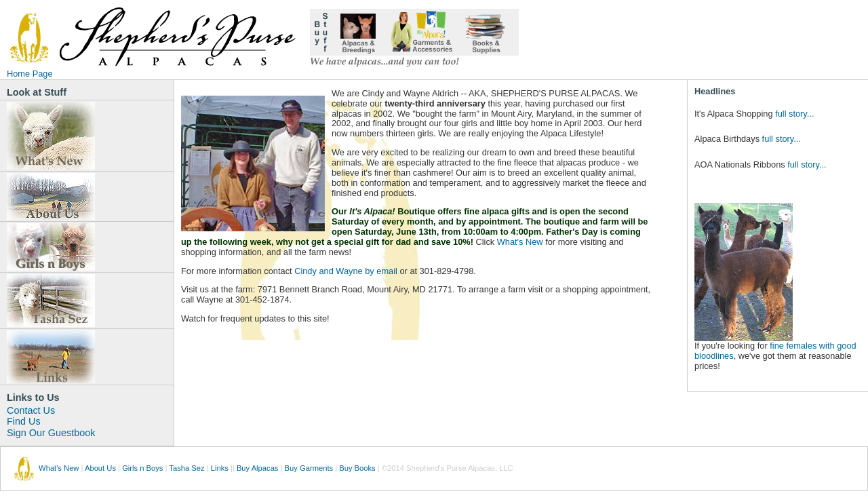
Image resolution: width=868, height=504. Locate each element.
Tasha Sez (186, 468)
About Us (100, 468)
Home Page (30, 74)
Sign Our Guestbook (51, 433)
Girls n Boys (142, 468)
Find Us (24, 421)
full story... (794, 114)
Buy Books (357, 468)
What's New (520, 242)
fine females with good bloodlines (775, 351)
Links (220, 468)
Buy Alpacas (258, 468)
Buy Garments (309, 468)
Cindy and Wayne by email (346, 271)
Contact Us (31, 410)
